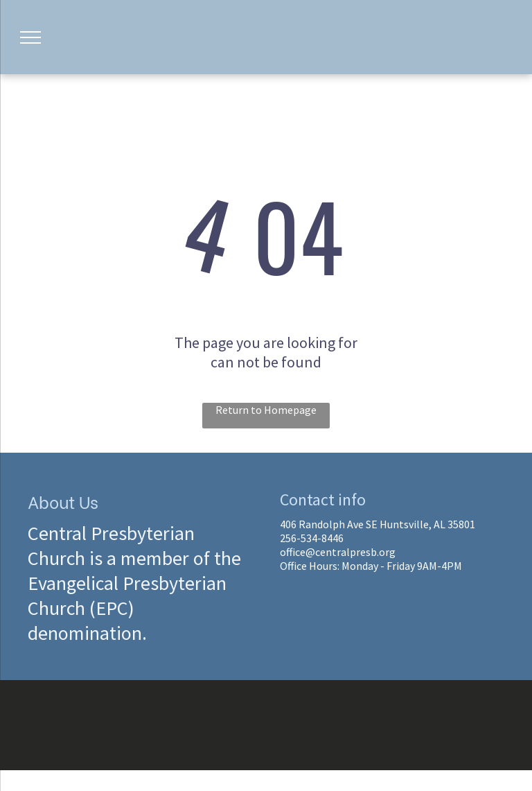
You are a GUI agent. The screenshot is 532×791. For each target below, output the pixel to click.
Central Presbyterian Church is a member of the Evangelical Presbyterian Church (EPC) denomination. (134, 583)
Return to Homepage (266, 410)
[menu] (30, 37)
